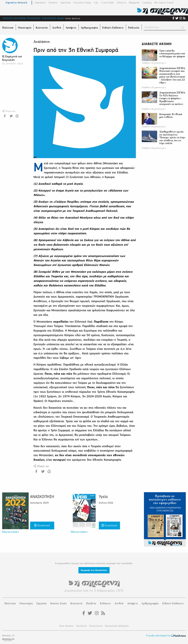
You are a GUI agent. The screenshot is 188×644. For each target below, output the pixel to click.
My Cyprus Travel (164, 3)
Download (42, 525)
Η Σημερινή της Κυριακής (12, 58)
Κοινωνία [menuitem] (42, 28)
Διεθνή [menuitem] (57, 28)
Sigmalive (40, 3)
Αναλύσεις (42, 42)
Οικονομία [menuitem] (25, 28)
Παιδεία (91, 603)
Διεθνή (119, 603)
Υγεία (103, 497)
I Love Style (107, 3)
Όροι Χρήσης (66, 626)
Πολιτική (10, 603)
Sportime (66, 3)
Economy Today (82, 3)
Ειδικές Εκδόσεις (173, 603)
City (96, 3)
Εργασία (41, 603)
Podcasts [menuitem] (134, 28)
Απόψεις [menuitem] (71, 28)
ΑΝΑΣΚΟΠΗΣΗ (42, 497)
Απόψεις (133, 603)
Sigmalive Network (16, 3)
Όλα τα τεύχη (11, 532)
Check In (121, 3)
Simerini (53, 3)
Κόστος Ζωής (59, 603)
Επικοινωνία (96, 626)
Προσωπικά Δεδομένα (117, 626)
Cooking (147, 3)
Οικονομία (26, 603)
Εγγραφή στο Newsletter (94, 570)
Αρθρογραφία (150, 603)
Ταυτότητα (81, 626)
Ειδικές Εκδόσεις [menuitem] (113, 28)
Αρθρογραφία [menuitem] (89, 28)
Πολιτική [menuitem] (8, 28)
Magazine (134, 3)
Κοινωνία (76, 603)
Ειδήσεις (105, 603)
